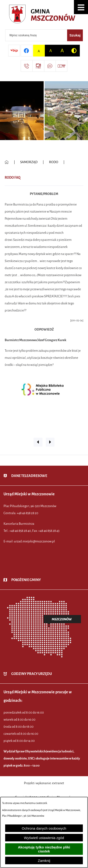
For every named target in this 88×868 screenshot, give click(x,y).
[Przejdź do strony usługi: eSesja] (38, 66)
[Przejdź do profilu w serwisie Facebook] (27, 51)
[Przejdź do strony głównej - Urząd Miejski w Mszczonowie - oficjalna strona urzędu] (44, 15)
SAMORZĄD (29, 162)
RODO (54, 162)
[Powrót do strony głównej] (7, 162)
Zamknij (44, 861)
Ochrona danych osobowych (44, 828)
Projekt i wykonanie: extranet (44, 783)
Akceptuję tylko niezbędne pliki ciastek (44, 849)
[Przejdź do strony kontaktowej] (27, 66)
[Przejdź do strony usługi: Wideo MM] (61, 66)
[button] (81, 7)
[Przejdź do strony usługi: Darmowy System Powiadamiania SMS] (50, 66)
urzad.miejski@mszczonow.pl (34, 541)
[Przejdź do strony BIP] (14, 51)
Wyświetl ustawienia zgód (44, 838)
